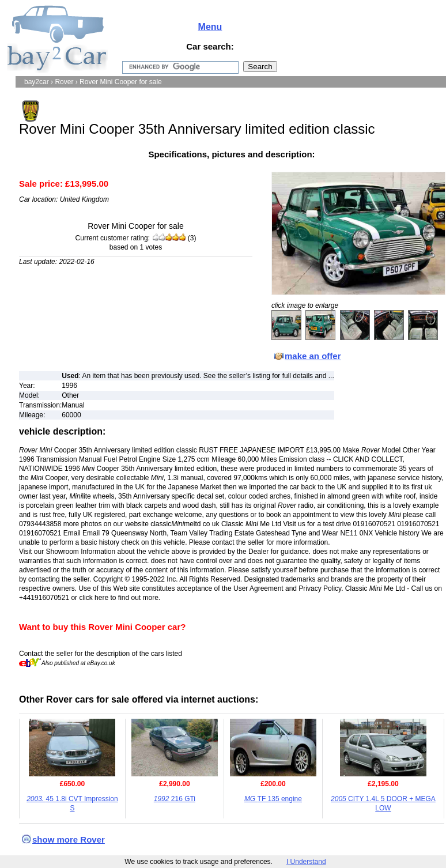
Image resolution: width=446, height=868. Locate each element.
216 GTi (175, 799)
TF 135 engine (273, 799)
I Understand (306, 862)
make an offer (313, 356)
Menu (210, 27)
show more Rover (69, 839)
